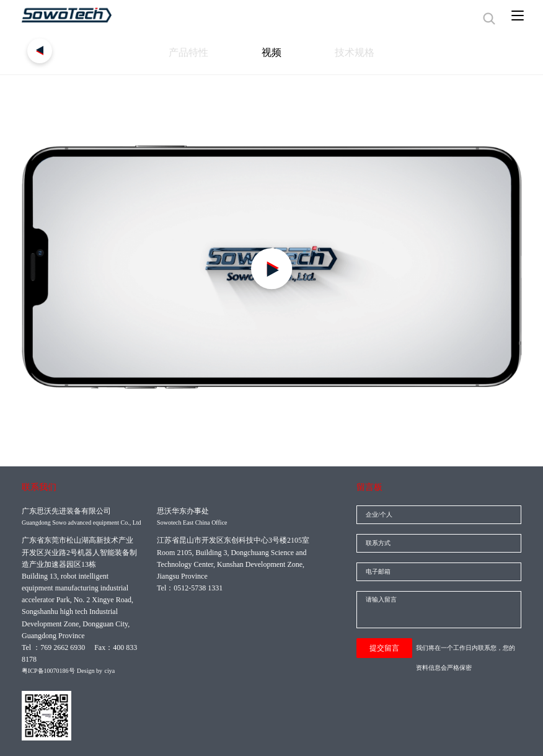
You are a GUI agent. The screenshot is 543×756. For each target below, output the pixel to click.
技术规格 (373, 56)
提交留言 (384, 648)
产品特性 (170, 56)
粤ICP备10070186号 (48, 671)
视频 (271, 56)
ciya (109, 671)
